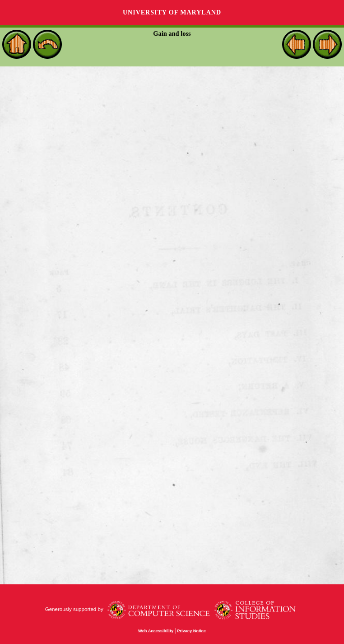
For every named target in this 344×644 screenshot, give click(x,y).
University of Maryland (172, 12)
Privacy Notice (191, 631)
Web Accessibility (156, 631)
